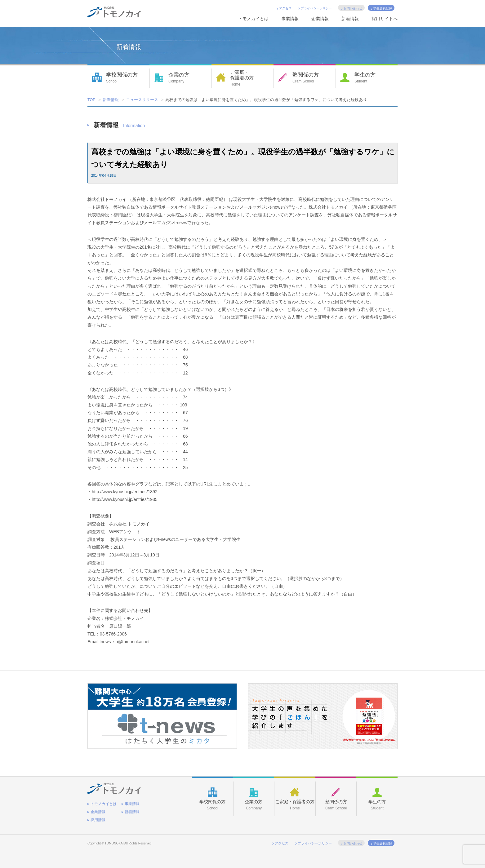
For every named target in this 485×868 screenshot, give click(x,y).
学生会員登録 (383, 8)
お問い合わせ (353, 8)
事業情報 (290, 19)
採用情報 (98, 817)
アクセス (285, 8)
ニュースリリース (142, 100)
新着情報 (350, 19)
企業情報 (320, 19)
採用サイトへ (385, 19)
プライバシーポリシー (316, 8)
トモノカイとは (253, 19)
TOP (92, 100)
